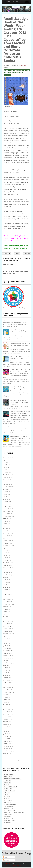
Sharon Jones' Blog (8, 809)
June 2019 (5, 494)
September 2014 (7, 634)
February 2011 (6, 739)
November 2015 (7, 599)
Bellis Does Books (8, 776)
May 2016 (5, 585)
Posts (5, 857)
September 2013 (7, 663)
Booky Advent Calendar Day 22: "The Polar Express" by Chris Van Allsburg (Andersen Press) (19, 402)
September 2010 (7, 751)
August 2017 (6, 548)
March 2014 (6, 648)
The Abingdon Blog (8, 823)
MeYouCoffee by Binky (9, 821)
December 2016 (7, 568)
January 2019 (6, 506)
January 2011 (6, 741)
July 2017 (5, 550)
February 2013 (6, 680)
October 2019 (6, 484)
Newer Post (6, 254)
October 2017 (6, 543)
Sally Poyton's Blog (8, 819)
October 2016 (6, 572)
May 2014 (5, 643)
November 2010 (7, 746)
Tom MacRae (8, 75)
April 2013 (5, 675)
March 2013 (6, 678)
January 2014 (6, 653)
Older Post (27, 254)
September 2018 (7, 516)
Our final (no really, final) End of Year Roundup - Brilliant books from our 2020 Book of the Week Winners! (20, 438)
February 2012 (6, 709)
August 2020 (6, 460)
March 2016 (6, 590)
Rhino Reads (7, 792)
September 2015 (7, 604)
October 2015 (6, 602)
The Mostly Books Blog (9, 811)
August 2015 (6, 607)
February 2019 (6, 504)
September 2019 (7, 487)
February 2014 (6, 651)
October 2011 (6, 719)
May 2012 (5, 702)
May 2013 (5, 673)
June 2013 (5, 670)
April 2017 (5, 558)
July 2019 (5, 492)
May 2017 (5, 555)
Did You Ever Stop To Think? (10, 786)
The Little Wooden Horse (10, 805)
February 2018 (6, 533)
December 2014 (7, 626)
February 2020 (6, 475)
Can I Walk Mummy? (8, 774)
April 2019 (5, 499)
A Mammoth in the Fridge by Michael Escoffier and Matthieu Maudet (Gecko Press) (19, 332)
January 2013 (6, 683)
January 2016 (6, 594)
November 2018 (7, 511)
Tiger (4, 320)
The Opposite (19, 73)
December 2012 (7, 685)
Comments (6, 860)
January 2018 (6, 536)
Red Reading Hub (8, 788)
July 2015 (5, 609)
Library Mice (7, 797)
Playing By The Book (9, 807)
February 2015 (6, 621)
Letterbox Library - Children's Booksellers (14, 813)
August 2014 (6, 636)
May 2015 (5, 614)
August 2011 (6, 724)
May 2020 (5, 467)
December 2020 (7, 458)
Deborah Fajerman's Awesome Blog (12, 778)
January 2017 (6, 565)
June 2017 (5, 553)
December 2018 (7, 509)
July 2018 (5, 521)
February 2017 (6, 563)
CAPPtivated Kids (8, 801)
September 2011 (7, 722)
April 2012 (5, 705)
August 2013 (6, 665)
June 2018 (5, 524)
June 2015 (5, 612)
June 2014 (5, 641)
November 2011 (7, 717)
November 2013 (7, 658)
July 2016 (5, 580)
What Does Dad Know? (9, 790)
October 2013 (6, 661)
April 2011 (5, 734)
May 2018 (5, 526)
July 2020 (5, 462)
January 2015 (6, 624)
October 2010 (6, 749)
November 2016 (7, 570)
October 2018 (6, 514)
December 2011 (7, 714)
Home (17, 254)
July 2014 (5, 639)
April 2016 (5, 587)
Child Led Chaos (8, 815)
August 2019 (6, 489)
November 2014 (7, 629)
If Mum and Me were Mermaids (10, 427)
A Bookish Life (7, 780)
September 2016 (7, 575)
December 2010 (7, 744)
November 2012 (7, 687)
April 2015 (5, 617)
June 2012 (5, 700)
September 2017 (7, 546)
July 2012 (5, 697)
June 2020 (5, 465)
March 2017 (6, 560)
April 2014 (5, 646)
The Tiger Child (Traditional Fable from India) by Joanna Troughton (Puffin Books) (19, 358)
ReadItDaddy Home (12, 2)
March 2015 (6, 619)
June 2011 (5, 729)
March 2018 (6, 531)
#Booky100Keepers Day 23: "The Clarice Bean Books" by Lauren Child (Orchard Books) (20, 345)
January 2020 (6, 477)
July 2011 (5, 727)
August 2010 (6, 753)
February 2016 (6, 592)
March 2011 (6, 736)
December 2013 (7, 656)
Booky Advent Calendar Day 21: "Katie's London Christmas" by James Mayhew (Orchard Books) (20, 389)
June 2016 (5, 582)
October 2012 (6, 690)
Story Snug (6, 784)
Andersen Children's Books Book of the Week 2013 (18, 70)
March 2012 (6, 707)
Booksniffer (6, 795)
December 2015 (7, 597)
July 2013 (5, 668)
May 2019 (5, 497)
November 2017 (7, 541)
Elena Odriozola (9, 73)
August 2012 (6, 695)
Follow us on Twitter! (8, 265)
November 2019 (7, 482)
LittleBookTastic (7, 782)
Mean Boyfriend (7, 803)
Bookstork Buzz (7, 817)
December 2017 (7, 538)
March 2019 (6, 502)
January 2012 (6, 712)
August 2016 (6, 577)
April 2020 (5, 470)
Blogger (27, 761)
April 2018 (5, 528)
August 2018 (6, 519)
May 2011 (5, 731)
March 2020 (6, 472)
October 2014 (6, 631)
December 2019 (7, 480)
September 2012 (7, 692)
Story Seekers (7, 799)
